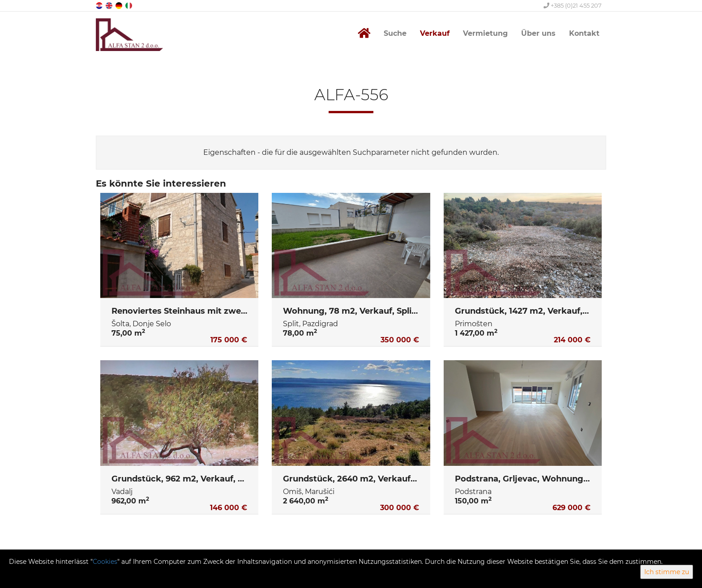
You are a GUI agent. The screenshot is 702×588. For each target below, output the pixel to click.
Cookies (105, 562)
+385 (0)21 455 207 (573, 5)
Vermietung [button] (485, 33)
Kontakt (584, 33)
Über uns (538, 33)
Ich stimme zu (667, 572)
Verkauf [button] (435, 33)
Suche (395, 33)
